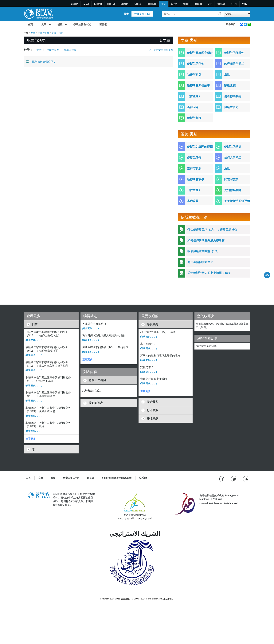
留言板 (103, 24)
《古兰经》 (194, 96)
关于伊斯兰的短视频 (237, 201)
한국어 (234, 4)
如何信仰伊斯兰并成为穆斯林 (206, 240)
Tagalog (199, 4)
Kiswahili (221, 4)
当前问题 (193, 107)
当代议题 (193, 201)
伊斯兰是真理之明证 (200, 53)
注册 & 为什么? (142, 14)
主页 (30, 24)
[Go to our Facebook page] (222, 479)
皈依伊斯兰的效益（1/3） (204, 251)
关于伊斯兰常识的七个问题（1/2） (209, 273)
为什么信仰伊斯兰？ (200, 262)
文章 (44, 24)
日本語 (174, 4)
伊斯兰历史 (231, 107)
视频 (60, 24)
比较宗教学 (231, 179)
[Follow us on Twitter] (234, 479)
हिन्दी (210, 4)
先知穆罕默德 (233, 190)
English (75, 4)
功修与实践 (194, 75)
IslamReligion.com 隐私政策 (117, 478)
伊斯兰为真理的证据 (200, 147)
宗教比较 (230, 85)
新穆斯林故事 (196, 179)
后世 (227, 75)
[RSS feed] (245, 479)
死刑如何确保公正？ (41, 61)
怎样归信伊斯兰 (234, 64)
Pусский (137, 4)
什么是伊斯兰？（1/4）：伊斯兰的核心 (212, 229)
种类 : (28, 50)
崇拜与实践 (194, 168)
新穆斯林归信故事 (198, 85)
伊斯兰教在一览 (82, 24)
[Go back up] (267, 275)
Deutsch (124, 4)
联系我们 (231, 24)
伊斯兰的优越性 (234, 53)
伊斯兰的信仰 (196, 64)
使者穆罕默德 (233, 96)
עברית (245, 4)
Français (111, 4)
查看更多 (31, 439)
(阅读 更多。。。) (34, 340)
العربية (86, 4)
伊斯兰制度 (44, 33)
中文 (164, 4)
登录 (126, 14)
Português (151, 4)
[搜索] (220, 14)
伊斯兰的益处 (233, 147)
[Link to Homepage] (38, 14)
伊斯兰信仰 (194, 158)
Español (98, 4)
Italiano (186, 4)
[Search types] (237, 14)
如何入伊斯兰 (233, 158)
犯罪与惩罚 (70, 50)
